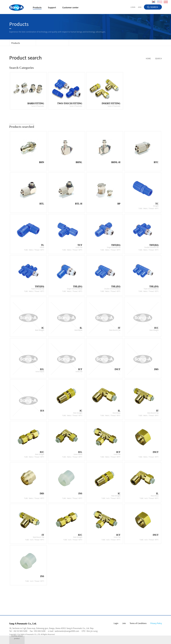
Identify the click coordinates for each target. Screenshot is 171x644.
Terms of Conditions (138, 623)
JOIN (140, 7)
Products (37, 8)
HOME (148, 58)
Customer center (70, 8)
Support (52, 8)
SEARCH (154, 7)
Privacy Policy (156, 623)
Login (116, 623)
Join (124, 623)
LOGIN (133, 7)
